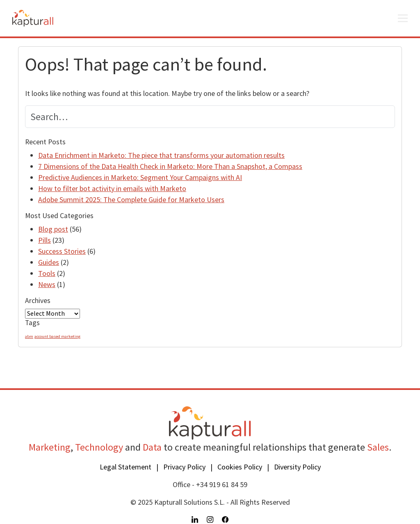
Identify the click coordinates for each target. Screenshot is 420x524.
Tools (47, 273)
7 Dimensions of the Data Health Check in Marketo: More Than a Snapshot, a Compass (170, 166)
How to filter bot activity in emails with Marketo (112, 188)
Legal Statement (126, 467)
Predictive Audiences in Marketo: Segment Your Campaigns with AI (140, 177)
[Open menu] (403, 18)
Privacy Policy (184, 467)
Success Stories (62, 251)
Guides (49, 262)
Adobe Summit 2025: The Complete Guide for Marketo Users (131, 199)
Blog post (53, 229)
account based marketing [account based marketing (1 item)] (57, 336)
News (47, 284)
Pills (45, 240)
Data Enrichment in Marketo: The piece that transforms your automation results (161, 155)
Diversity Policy (297, 467)
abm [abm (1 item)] (29, 336)
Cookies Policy (240, 467)
